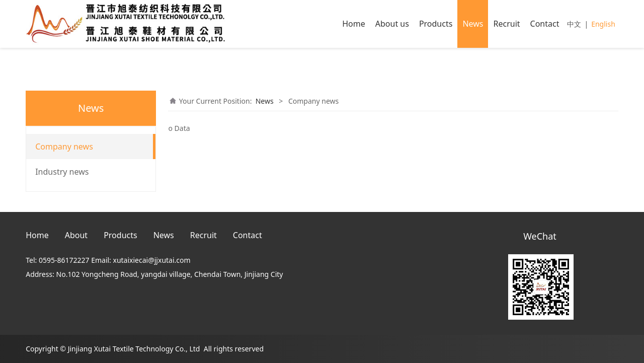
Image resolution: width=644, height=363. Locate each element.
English (603, 24)
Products (436, 24)
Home (354, 24)
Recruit (506, 24)
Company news (64, 147)
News (473, 24)
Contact (545, 24)
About (76, 235)
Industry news (62, 172)
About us (392, 24)
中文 (574, 24)
